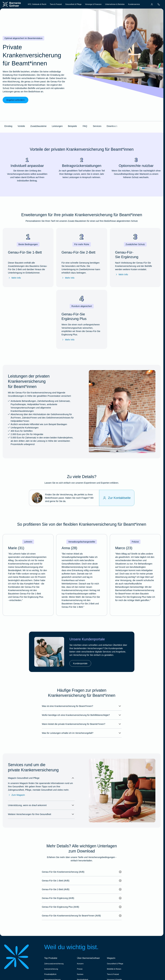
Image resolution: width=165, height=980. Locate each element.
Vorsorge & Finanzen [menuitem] (93, 4)
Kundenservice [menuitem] (134, 4)
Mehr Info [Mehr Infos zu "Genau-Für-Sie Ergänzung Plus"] (68, 340)
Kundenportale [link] (80, 663)
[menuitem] (152, 4)
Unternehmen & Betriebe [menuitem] (115, 4)
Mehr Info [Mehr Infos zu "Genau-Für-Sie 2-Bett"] (68, 278)
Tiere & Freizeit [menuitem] (56, 4)
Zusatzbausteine (38, 126)
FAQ (85, 126)
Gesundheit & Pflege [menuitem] (73, 4)
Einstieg (8, 126)
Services (97, 126)
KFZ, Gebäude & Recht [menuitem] (37, 4)
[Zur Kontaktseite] (117, 498)
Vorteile (21, 126)
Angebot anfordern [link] (15, 100)
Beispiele (72, 126)
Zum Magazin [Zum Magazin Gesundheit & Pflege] (16, 795)
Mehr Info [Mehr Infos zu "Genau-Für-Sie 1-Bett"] (14, 278)
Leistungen (57, 126)
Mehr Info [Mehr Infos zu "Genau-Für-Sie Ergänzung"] (122, 274)
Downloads (112, 126)
